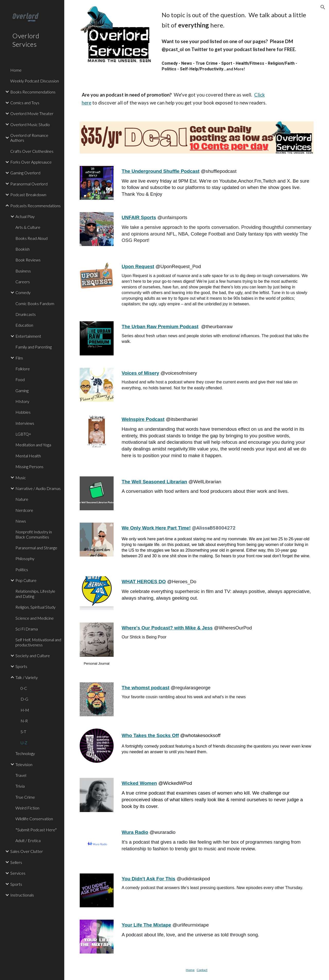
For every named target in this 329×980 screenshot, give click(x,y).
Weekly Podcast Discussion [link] (35, 81)
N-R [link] (24, 721)
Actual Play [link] (25, 216)
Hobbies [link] (23, 412)
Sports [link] (21, 666)
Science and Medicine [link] (35, 618)
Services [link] (18, 873)
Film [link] (19, 358)
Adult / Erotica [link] (28, 840)
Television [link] (24, 764)
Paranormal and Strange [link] (36, 548)
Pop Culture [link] (26, 580)
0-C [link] (24, 688)
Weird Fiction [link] (27, 808)
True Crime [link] (25, 797)
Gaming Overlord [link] (25, 173)
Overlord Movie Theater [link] (32, 113)
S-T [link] (23, 732)
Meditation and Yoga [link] (33, 445)
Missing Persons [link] (29, 467)
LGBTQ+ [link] (23, 434)
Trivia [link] (20, 786)
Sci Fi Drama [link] (27, 629)
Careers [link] (23, 282)
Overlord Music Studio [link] (30, 124)
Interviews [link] (25, 423)
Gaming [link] (22, 390)
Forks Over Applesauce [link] (31, 162)
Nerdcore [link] (24, 510)
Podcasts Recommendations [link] (35, 206)
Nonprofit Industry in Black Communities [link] (34, 534)
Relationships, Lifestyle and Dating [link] (35, 593)
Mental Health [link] (28, 456)
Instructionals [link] (22, 895)
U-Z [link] (24, 743)
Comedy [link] (23, 292)
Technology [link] (25, 753)
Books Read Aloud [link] (31, 238)
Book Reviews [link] (28, 260)
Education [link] (24, 325)
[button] (323, 7)
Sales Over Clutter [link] (27, 851)
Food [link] (20, 379)
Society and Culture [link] (33, 656)
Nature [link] (22, 499)
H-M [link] (25, 710)
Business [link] (23, 271)
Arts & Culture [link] (28, 227)
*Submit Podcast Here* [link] (36, 830)
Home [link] (16, 70)
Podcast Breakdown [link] (28, 195)
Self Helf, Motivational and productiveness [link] (38, 642)
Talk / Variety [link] (27, 677)
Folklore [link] (23, 369)
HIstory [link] (22, 401)
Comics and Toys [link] (25, 103)
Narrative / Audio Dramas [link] (38, 488)
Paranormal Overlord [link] (29, 184)
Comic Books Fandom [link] (35, 303)
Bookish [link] (22, 249)
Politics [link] (22, 569)
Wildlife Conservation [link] (34, 819)
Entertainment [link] (28, 336)
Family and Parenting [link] (34, 347)
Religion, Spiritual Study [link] (35, 607)
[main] (237, 20)
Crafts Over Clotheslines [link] (32, 151)
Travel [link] (21, 775)
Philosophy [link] (25, 558)
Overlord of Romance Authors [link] (29, 138)
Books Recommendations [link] (33, 92)
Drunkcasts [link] (26, 314)
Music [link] (21, 478)
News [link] (21, 521)
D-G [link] (24, 699)
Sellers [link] (16, 862)
